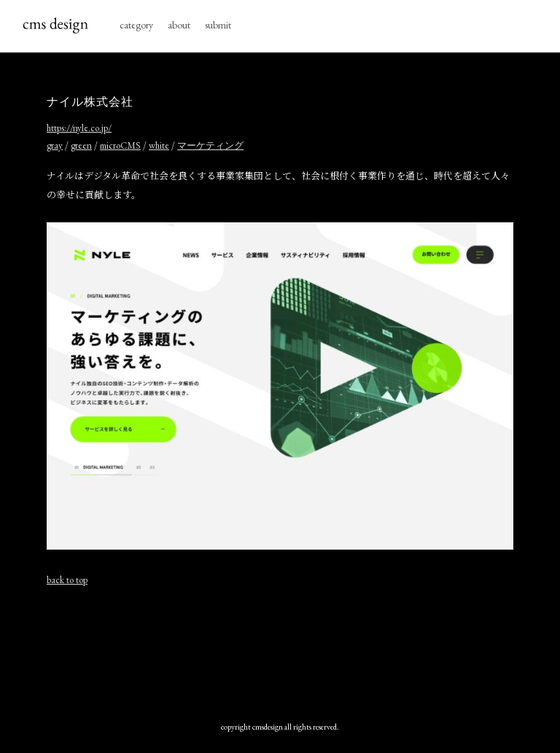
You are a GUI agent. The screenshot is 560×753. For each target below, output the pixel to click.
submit (218, 25)
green (81, 145)
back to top (67, 580)
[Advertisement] (280, 650)
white (159, 145)
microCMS (120, 145)
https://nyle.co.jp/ (79, 128)
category (136, 25)
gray (55, 145)
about (179, 25)
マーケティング (210, 145)
